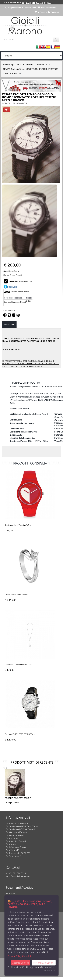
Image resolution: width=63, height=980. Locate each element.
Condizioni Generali (18, 841)
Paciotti (31, 65)
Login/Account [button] (13, 8)
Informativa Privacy (18, 847)
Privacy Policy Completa (20, 956)
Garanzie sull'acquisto (19, 832)
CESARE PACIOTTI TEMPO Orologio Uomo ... (18, 800)
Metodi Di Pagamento (19, 823)
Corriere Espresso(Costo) (15, 302)
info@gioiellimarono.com (20, 876)
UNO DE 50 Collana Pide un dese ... (19, 665)
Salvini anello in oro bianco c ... (17, 595)
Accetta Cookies (21, 963)
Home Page (8, 65)
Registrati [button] (54, 12)
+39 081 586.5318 (17, 873)
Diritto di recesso (17, 835)
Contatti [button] (38, 3)
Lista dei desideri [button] (47, 8)
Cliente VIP (14, 850)
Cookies (13, 844)
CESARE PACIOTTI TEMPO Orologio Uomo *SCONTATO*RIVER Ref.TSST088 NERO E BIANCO (31, 69)
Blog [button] (48, 3)
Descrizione (9, 325)
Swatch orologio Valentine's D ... (18, 525)
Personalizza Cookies (44, 963)
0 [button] (41, 12)
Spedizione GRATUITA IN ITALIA (23, 826)
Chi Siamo (14, 838)
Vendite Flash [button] (29, 8)
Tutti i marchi (15, 856)
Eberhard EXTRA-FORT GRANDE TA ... (20, 734)
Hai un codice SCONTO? (20, 853)
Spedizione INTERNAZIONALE (22, 829)
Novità (27, 3)
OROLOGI (21, 65)
